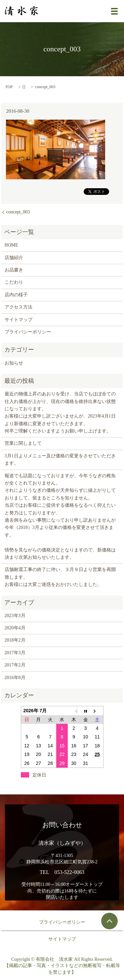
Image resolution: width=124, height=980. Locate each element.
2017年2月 (15, 665)
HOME (11, 245)
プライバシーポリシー (28, 332)
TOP (9, 87)
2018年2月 (15, 640)
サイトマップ (19, 320)
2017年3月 (15, 653)
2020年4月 (15, 628)
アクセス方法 (19, 307)
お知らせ (14, 363)
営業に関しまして (23, 443)
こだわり (14, 282)
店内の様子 (16, 295)
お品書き (14, 270)
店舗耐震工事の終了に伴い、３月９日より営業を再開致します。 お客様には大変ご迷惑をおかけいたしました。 (60, 577)
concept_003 (18, 212)
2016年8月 (15, 678)
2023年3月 (15, 616)
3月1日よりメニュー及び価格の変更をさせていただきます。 (60, 460)
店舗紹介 (14, 258)
